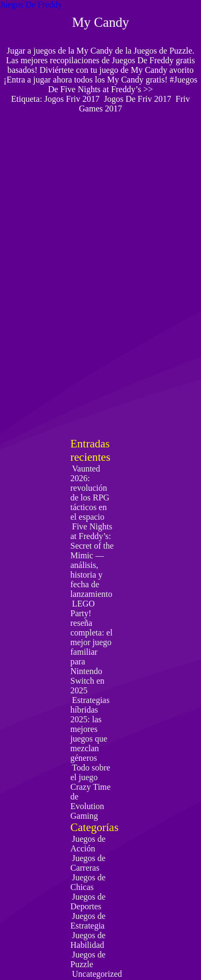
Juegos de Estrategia (88, 921)
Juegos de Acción (88, 844)
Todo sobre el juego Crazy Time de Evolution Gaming (90, 792)
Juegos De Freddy (31, 5)
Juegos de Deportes (88, 902)
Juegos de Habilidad (88, 940)
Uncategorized (97, 974)
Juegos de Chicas (88, 882)
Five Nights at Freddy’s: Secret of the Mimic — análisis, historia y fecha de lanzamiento (92, 560)
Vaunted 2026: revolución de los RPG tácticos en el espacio (90, 493)
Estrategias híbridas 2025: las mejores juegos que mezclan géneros (90, 729)
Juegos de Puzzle (88, 959)
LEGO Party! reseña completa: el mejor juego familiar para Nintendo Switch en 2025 (91, 647)
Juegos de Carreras (88, 863)
